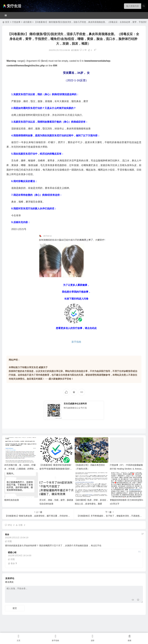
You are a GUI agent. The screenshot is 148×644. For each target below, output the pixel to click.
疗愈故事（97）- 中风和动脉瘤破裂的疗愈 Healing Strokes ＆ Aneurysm (126, 469)
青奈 (7, 535)
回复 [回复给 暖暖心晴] (11, 559)
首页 (7, 22)
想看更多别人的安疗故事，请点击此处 (76, 328)
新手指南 (76, 342)
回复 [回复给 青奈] (8, 541)
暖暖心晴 (12, 552)
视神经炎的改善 (12, 500)
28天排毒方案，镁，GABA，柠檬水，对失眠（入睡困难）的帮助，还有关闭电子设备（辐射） (21, 469)
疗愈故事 (16, 22)
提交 (15, 608)
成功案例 (27, 22)
